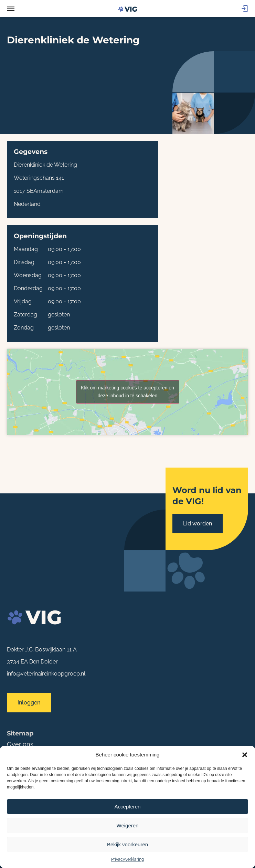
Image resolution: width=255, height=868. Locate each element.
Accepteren (128, 807)
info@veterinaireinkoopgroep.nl (46, 674)
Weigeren (128, 825)
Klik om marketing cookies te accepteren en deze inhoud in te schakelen (127, 392)
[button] (245, 755)
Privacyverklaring (127, 859)
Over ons (20, 744)
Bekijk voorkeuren (127, 844)
